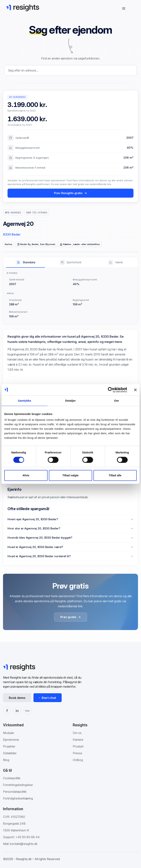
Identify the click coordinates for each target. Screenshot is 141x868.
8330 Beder (12, 234)
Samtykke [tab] (25, 401)
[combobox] (70, 70)
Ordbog (78, 760)
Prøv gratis (71, 617)
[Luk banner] (135, 390)
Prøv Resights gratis (70, 193)
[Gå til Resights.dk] (23, 8)
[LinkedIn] (17, 711)
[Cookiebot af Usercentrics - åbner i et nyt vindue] (111, 390)
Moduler (9, 733)
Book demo (17, 698)
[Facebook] (7, 711)
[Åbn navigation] (124, 8)
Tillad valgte (70, 475)
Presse (77, 753)
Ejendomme (11, 740)
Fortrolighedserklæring (18, 798)
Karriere (78, 740)
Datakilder (10, 753)
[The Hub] (27, 711)
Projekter (9, 746)
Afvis (26, 475)
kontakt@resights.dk (24, 844)
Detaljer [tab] (70, 401)
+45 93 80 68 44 (28, 837)
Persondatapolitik (15, 792)
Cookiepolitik (12, 778)
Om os (77, 733)
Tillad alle (115, 475)
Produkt (78, 746)
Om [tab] (116, 401)
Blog (6, 760)
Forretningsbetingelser (18, 785)
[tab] (25, 262)
